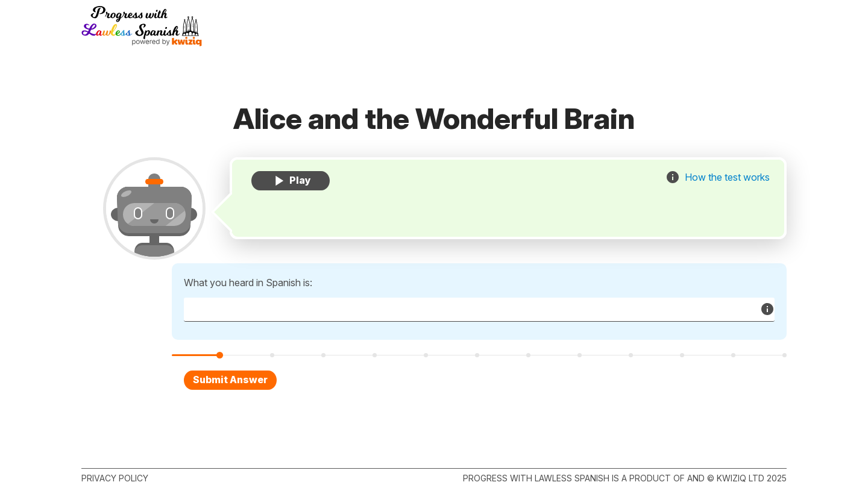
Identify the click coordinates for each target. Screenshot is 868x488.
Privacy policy (115, 478)
